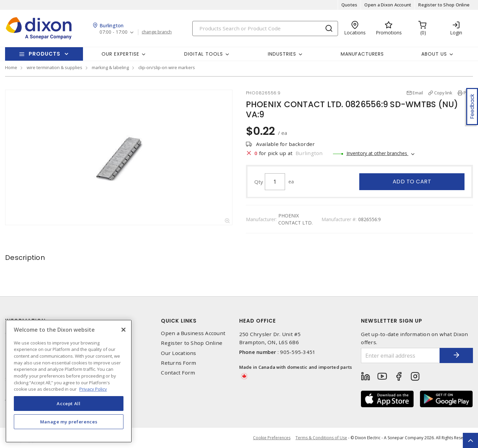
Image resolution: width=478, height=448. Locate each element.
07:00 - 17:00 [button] (114, 32)
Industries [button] (282, 54)
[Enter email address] (400, 355)
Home (11, 67)
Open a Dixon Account (388, 5)
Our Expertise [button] (120, 54)
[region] (69, 381)
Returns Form (178, 363)
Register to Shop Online (444, 5)
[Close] (123, 330)
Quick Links (179, 321)
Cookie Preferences (272, 438)
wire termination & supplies (54, 67)
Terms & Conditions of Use (321, 438)
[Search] (265, 28)
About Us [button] (434, 54)
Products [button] (45, 54)
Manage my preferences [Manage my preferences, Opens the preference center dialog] (69, 422)
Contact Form (178, 373)
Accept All (69, 404)
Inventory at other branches (377, 153)
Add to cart (412, 182)
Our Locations (178, 353)
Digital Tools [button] (204, 54)
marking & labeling (110, 67)
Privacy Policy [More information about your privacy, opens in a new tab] (93, 389)
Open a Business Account (193, 333)
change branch (157, 32)
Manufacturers (362, 54)
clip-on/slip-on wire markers (167, 67)
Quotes (349, 5)
